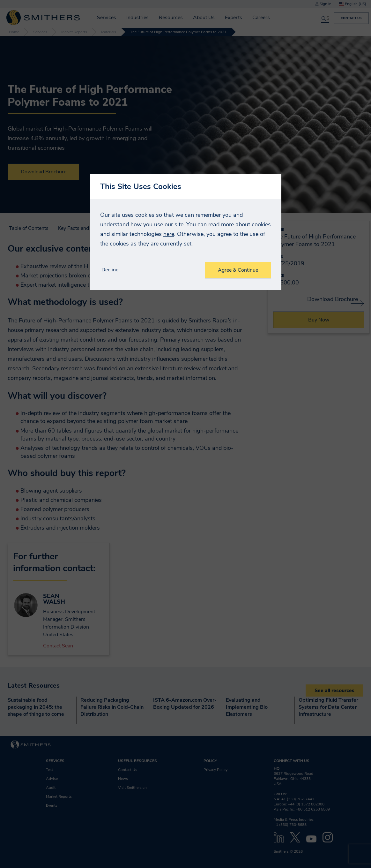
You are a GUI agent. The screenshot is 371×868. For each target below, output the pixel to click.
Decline (110, 270)
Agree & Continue (238, 270)
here (169, 234)
